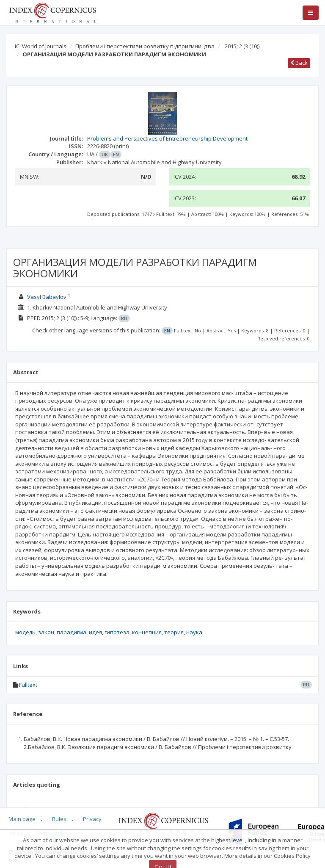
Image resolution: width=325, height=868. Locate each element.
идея (95, 632)
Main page (22, 819)
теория (174, 632)
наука (194, 632)
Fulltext (28, 685)
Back (299, 63)
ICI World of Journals (41, 46)
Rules (59, 819)
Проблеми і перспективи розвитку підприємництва (145, 46)
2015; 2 (242, 46)
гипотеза (117, 632)
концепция (147, 632)
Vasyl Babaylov (47, 297)
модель (25, 632)
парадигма (72, 632)
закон (46, 632)
